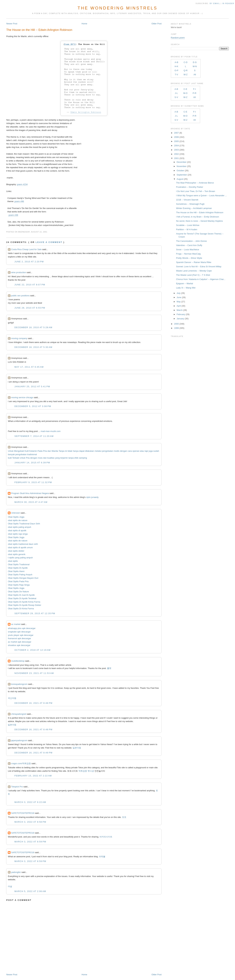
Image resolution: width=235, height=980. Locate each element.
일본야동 (12, 725)
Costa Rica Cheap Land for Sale (26, 249)
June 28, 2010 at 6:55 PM (30, 308)
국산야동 (12, 698)
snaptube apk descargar (19, 632)
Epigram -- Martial (184, 283)
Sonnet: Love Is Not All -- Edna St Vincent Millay (199, 267)
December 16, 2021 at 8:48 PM (33, 703)
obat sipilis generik (17, 554)
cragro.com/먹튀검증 (21, 763)
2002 (176, 154)
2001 (176, 158)
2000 (176, 324)
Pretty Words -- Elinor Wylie (189, 258)
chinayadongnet (19, 714)
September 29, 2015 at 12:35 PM (35, 613)
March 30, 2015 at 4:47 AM (31, 502)
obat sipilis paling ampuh (19, 527)
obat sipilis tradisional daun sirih (23, 544)
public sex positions (20, 296)
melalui (98, 451)
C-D (185, 62)
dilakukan (90, 451)
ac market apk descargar (20, 642)
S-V (176, 97)
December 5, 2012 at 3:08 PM (33, 406)
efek (76, 458)
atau (142, 451)
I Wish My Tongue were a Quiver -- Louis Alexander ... (201, 195)
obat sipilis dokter (16, 551)
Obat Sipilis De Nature (18, 592)
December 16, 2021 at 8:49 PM (33, 753)
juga (151, 451)
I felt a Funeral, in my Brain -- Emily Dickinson (198, 217)
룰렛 (109, 668)
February (181, 314)
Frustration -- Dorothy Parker (190, 187)
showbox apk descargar (19, 645)
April (179, 306)
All (195, 75)
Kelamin (33, 451)
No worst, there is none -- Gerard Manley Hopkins (199, 221)
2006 (176, 137)
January (180, 319)
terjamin (64, 458)
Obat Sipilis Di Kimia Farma (21, 609)
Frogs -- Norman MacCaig (188, 254)
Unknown (16, 513)
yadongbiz (16, 872)
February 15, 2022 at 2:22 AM (33, 776)
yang (57, 458)
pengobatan (108, 451)
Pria (45, 451)
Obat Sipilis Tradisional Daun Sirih (24, 524)
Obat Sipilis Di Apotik (18, 568)
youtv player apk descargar (21, 635)
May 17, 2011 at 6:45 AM (29, 367)
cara (130, 451)
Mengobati (19, 451)
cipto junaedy (92, 497)
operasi (136, 451)
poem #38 (13, 215)
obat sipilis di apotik (17, 530)
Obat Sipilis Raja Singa (19, 585)
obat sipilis (13, 561)
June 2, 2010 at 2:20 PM (29, 262)
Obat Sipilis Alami (16, 571)
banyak (11, 454)
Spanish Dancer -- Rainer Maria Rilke (194, 262)
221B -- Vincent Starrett (187, 200)
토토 (124, 817)
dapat (82, 451)
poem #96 (19, 201)
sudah (156, 451)
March (180, 310)
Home (84, 24)
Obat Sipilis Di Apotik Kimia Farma (24, 602)
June (179, 297)
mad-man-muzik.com (51, 431)
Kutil (27, 451)
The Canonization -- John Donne (191, 241)
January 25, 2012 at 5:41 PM (32, 386)
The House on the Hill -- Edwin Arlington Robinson (39, 30)
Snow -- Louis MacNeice (188, 250)
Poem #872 (70, 44)
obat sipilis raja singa (18, 534)
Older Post (156, 24)
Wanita (55, 451)
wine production (19, 272)
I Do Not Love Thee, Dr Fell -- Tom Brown (196, 191)
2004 (176, 146)
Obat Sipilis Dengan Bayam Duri (23, 578)
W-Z (186, 75)
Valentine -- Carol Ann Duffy (189, 245)
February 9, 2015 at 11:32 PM (33, 482)
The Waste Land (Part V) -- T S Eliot (193, 275)
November (181, 166)
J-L (176, 93)
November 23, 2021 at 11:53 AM (34, 673)
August (180, 179)
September (182, 175)
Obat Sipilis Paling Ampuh (20, 575)
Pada (40, 451)
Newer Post (12, 24)
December (181, 162)
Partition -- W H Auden (187, 229)
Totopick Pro (17, 787)
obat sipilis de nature (18, 520)
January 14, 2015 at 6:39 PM (32, 463)
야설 (10, 886)
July (178, 293)
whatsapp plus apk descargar (22, 628)
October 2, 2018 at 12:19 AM (32, 650)
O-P (176, 70)
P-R (195, 93)
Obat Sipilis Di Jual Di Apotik (21, 595)
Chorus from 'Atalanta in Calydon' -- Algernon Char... (201, 279)
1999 (176, 328)
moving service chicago (22, 397)
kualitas (51, 458)
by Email (215, 4)
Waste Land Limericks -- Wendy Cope (194, 271)
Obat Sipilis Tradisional (19, 564)
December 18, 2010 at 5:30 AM (33, 347)
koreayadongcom (19, 684)
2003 (176, 150)
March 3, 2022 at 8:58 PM (30, 822)
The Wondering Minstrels (117, 8)
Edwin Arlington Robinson (86, 112)
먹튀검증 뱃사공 (86, 771)
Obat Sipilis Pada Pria (18, 581)
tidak (70, 451)
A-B (176, 62)
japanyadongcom (19, 740)
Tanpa (61, 451)
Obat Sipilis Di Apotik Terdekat (22, 598)
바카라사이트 (106, 837)
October (180, 171)
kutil (10, 458)
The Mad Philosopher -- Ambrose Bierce (195, 183)
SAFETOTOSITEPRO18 (23, 813)
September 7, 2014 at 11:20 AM (34, 436)
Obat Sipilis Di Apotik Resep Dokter (24, 605)
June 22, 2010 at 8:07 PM (30, 285)
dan (49, 451)
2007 (176, 133)
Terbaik (16, 458)
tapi (146, 451)
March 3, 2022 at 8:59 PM (30, 842)
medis (117, 451)
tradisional (32, 454)
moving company (19, 338)
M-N (195, 66)
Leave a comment (49, 242)
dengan (123, 451)
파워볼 (102, 857)
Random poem (178, 38)
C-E (185, 89)
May (179, 302)
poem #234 (22, 184)
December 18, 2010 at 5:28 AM (33, 327)
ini (66, 451)
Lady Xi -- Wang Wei (186, 288)
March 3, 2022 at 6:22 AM (30, 802)
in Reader (229, 4)
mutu (40, 458)
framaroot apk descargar (19, 638)
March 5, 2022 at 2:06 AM (30, 891)
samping (83, 458)
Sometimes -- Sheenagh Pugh (190, 204)
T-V (176, 75)
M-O (185, 93)
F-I (195, 89)
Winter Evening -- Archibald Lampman (194, 208)
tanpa (71, 458)
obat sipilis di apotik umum (20, 547)
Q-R (186, 70)
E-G (195, 62)
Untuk (11, 451)
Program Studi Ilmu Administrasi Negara (30, 493)
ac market (16, 624)
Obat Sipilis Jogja (16, 517)
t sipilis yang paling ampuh (20, 558)
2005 (176, 141)
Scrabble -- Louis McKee (188, 225)
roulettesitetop (18, 661)
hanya (76, 451)
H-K (176, 66)
